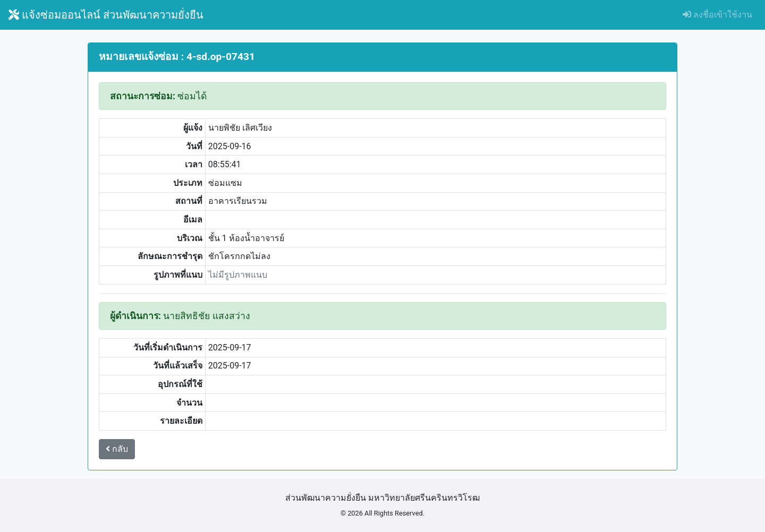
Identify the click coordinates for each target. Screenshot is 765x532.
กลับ (117, 449)
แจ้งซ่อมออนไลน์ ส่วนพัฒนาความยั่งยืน (106, 15)
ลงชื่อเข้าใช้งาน (717, 15)
